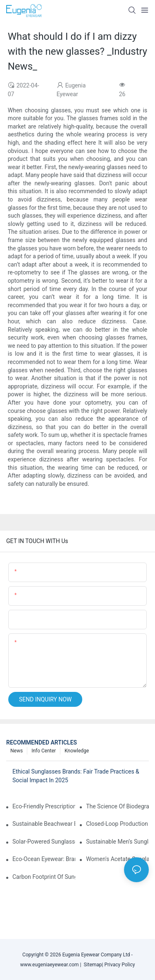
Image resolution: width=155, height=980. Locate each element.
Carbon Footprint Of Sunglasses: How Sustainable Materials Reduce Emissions (44, 877)
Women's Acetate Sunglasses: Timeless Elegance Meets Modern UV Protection (117, 859)
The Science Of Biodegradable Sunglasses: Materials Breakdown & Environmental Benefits (117, 806)
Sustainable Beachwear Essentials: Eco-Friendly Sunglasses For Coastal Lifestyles (44, 824)
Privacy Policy (119, 965)
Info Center (44, 751)
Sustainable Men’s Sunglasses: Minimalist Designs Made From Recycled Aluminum (117, 842)
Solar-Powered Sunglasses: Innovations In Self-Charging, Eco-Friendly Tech (44, 842)
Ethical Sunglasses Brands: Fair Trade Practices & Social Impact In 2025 (76, 776)
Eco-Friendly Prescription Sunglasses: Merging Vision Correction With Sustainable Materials (44, 806)
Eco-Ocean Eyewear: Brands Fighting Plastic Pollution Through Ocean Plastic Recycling (44, 859)
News (17, 751)
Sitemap (92, 965)
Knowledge (77, 751)
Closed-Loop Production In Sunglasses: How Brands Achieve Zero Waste (117, 824)
